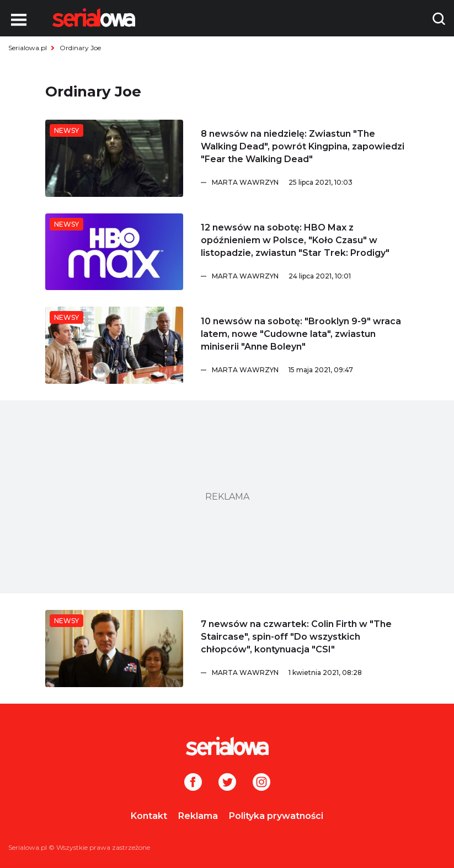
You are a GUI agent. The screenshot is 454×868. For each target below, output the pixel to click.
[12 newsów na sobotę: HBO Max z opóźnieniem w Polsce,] (114, 252)
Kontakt (149, 816)
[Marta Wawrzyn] (311, 183)
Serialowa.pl (28, 48)
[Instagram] (261, 783)
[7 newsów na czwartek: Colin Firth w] (114, 649)
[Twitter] (227, 783)
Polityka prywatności (276, 816)
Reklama (198, 816)
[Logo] (94, 18)
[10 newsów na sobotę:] (114, 345)
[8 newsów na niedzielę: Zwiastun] (114, 158)
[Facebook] (193, 783)
